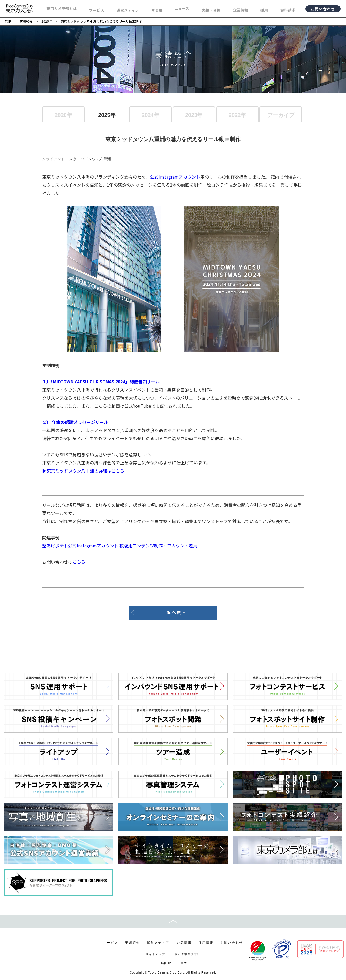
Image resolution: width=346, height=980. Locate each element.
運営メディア (158, 943)
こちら (79, 562)
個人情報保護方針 (187, 954)
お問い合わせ (323, 9)
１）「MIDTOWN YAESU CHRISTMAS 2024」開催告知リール (101, 382)
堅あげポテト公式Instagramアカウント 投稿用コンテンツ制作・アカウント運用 (120, 546)
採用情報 (206, 943)
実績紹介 (132, 943)
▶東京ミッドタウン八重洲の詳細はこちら (83, 471)
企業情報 (184, 943)
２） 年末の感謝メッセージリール (75, 422)
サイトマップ (155, 954)
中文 (184, 963)
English (165, 963)
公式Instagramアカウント (175, 177)
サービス (111, 943)
